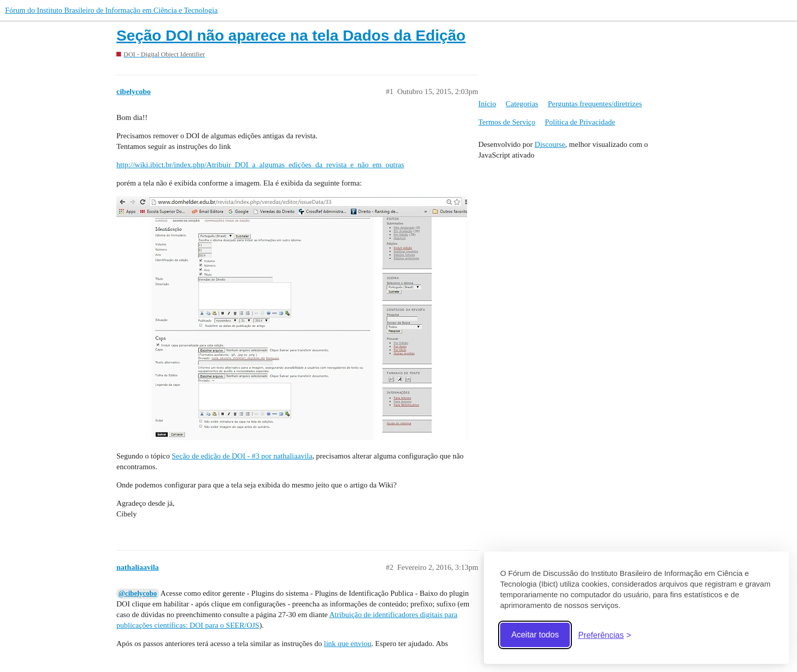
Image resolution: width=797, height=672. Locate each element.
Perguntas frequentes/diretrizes (595, 104)
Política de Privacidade (580, 122)
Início (487, 104)
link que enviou (347, 644)
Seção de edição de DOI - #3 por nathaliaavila (242, 456)
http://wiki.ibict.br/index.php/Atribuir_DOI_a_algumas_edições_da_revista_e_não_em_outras (260, 165)
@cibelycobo (138, 593)
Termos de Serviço (507, 122)
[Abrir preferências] (604, 635)
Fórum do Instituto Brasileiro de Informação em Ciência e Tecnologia (111, 10)
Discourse (550, 144)
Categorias (522, 104)
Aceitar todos (535, 635)
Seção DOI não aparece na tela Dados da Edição (291, 35)
